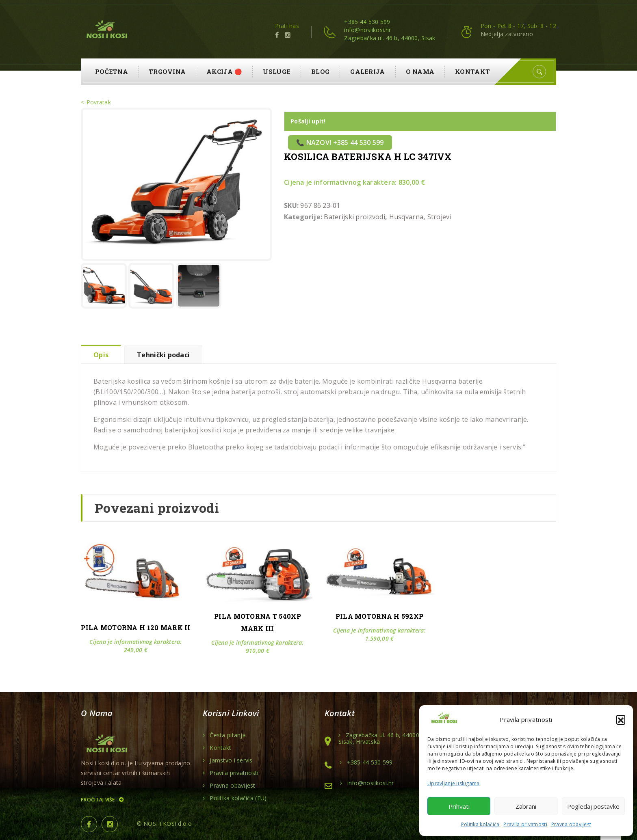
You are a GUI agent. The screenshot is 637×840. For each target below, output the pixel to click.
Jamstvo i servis (231, 760)
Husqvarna (406, 217)
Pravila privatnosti (525, 824)
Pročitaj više (102, 800)
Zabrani (526, 806)
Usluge (277, 71)
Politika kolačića (480, 824)
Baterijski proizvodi (354, 217)
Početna (112, 71)
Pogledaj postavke (593, 806)
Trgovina (167, 71)
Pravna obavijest (571, 824)
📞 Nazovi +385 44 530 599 (340, 143)
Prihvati (459, 806)
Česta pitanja (228, 735)
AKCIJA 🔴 (224, 71)
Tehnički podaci (163, 355)
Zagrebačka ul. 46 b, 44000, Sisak (390, 38)
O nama (420, 71)
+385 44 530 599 (367, 22)
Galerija (367, 71)
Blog (320, 71)
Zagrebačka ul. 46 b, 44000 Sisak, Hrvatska (379, 739)
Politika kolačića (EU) (238, 798)
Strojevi (439, 217)
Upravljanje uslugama (454, 783)
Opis (101, 355)
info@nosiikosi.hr (367, 30)
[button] (621, 719)
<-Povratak (96, 102)
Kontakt (472, 71)
